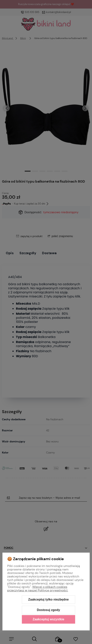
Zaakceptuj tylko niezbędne (48, 599)
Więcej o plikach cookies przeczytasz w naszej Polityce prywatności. (38, 589)
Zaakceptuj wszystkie (49, 619)
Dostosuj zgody (48, 610)
